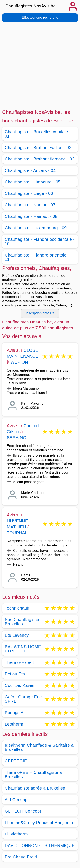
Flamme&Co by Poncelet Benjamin (39, 823)
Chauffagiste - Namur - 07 (30, 205)
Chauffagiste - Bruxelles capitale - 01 (38, 134)
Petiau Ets (15, 674)
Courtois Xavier (20, 685)
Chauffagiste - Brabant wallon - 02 (38, 148)
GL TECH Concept (23, 811)
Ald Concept (17, 800)
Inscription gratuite (40, 313)
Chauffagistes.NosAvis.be (31, 6)
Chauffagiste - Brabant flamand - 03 (40, 159)
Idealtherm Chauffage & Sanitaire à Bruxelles (39, 747)
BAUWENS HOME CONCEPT (23, 649)
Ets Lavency (17, 635)
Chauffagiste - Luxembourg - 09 (36, 228)
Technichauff (17, 608)
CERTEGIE (16, 761)
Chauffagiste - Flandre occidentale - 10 (40, 241)
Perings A (14, 713)
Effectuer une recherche (40, 18)
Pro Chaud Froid (21, 857)
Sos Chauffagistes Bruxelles (23, 622)
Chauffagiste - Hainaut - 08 (31, 216)
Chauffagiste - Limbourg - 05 (33, 182)
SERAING (17, 438)
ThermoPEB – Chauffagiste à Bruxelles (33, 774)
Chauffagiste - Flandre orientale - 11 (37, 257)
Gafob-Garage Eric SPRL (23, 699)
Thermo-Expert (19, 662)
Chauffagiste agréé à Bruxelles (35, 788)
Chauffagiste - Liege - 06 (29, 193)
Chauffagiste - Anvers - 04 (30, 170)
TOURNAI (17, 533)
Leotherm (14, 724)
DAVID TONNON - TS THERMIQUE (40, 845)
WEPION (19, 362)
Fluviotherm (16, 834)
